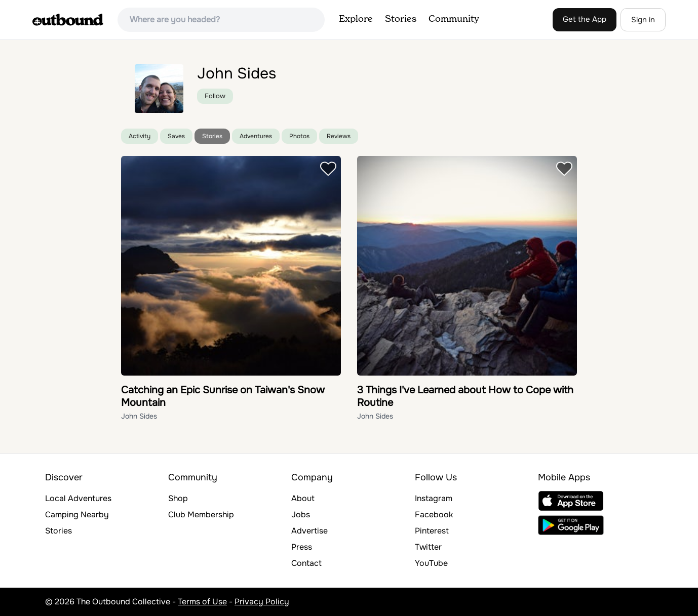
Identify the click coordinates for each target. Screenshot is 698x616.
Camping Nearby (77, 515)
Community (454, 19)
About (303, 498)
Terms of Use (202, 602)
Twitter (428, 547)
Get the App (585, 19)
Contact (306, 563)
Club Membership (201, 515)
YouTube (431, 563)
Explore (356, 19)
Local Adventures (78, 498)
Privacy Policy (262, 602)
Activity (140, 136)
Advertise (309, 531)
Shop (178, 498)
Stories (401, 19)
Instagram (434, 498)
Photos (299, 136)
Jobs (301, 515)
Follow (215, 96)
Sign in (643, 20)
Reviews (339, 136)
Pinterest (432, 531)
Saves (176, 136)
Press (302, 547)
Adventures (256, 136)
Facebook (434, 515)
